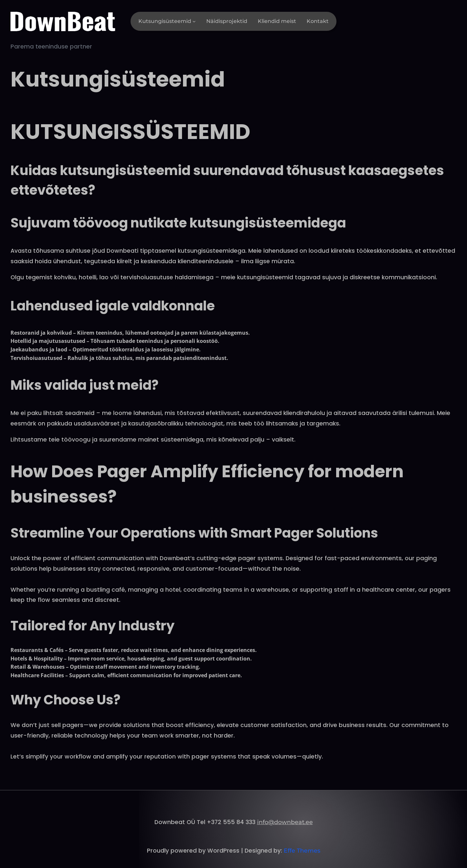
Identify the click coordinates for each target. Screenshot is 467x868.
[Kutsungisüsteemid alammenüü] (194, 21)
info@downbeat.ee (285, 822)
